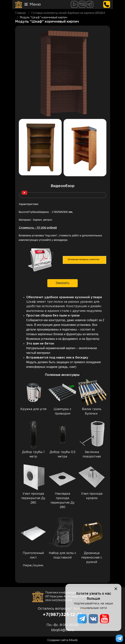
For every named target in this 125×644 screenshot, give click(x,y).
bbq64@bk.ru (63, 630)
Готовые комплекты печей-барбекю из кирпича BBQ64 (68, 13)
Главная (20, 13)
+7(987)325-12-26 (62, 615)
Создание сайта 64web (62, 640)
